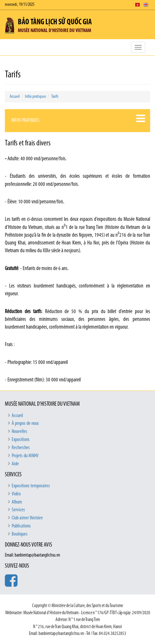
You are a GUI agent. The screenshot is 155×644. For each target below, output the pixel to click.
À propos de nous (25, 424)
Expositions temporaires (31, 486)
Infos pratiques (36, 97)
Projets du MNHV (25, 456)
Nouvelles (19, 432)
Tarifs (55, 97)
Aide (15, 464)
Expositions (21, 440)
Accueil (15, 97)
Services (18, 510)
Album (17, 502)
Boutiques (20, 534)
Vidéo (16, 494)
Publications (21, 526)
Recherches (21, 448)
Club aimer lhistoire (27, 518)
